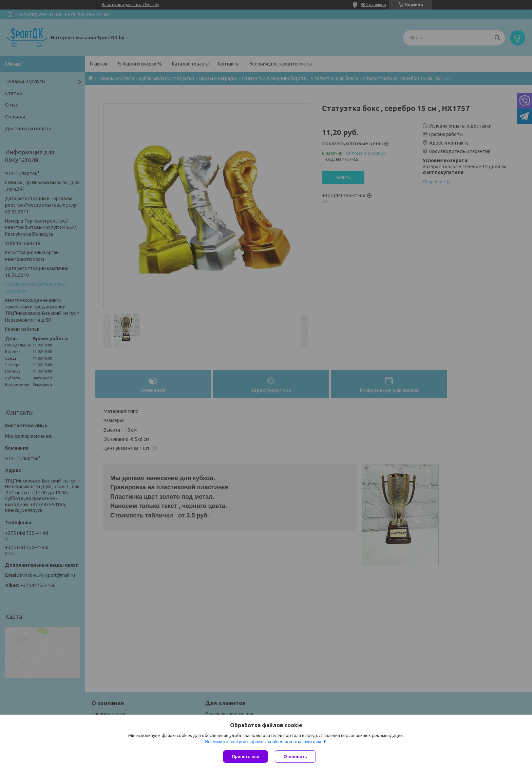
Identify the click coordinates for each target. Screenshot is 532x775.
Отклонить (295, 757)
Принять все (245, 757)
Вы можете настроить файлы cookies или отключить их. (264, 742)
